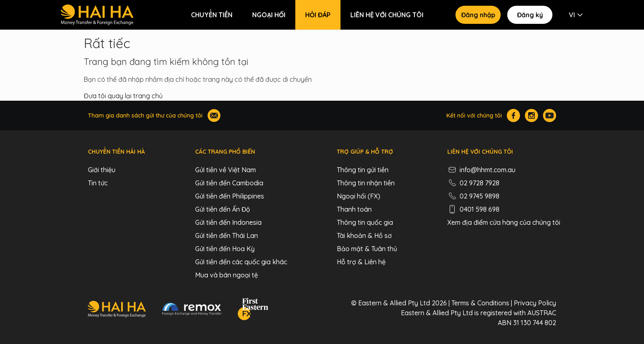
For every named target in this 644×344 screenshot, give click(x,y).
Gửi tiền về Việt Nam (225, 170)
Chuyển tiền (212, 15)
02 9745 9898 (473, 196)
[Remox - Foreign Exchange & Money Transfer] (192, 310)
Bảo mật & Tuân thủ (367, 249)
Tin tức (98, 183)
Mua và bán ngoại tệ (227, 275)
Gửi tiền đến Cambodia (229, 183)
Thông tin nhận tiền (366, 183)
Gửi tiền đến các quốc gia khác (241, 262)
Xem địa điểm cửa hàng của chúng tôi (504, 222)
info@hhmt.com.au (481, 170)
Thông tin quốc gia (365, 222)
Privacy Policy (535, 303)
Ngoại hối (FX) (359, 196)
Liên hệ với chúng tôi (387, 15)
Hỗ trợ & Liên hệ (361, 262)
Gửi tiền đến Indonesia (228, 222)
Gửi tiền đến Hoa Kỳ (225, 249)
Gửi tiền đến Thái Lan (227, 235)
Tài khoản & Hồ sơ (364, 235)
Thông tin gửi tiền (363, 170)
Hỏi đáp (318, 15)
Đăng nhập (478, 15)
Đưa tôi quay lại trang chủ (123, 96)
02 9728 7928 (473, 183)
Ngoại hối (269, 15)
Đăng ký (530, 15)
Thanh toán (354, 209)
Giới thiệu (102, 170)
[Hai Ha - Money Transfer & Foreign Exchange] (117, 310)
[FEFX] (253, 310)
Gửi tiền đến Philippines (230, 196)
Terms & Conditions (480, 303)
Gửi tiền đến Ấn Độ (223, 209)
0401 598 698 (473, 209)
